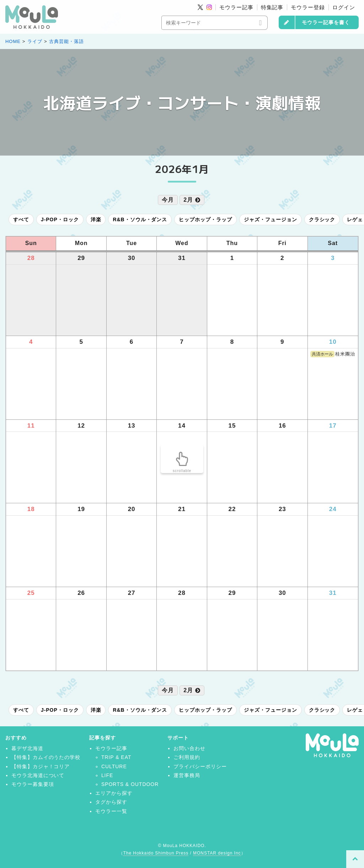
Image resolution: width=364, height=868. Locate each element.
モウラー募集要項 (33, 784)
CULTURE (114, 766)
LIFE (107, 775)
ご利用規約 (187, 757)
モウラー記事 (236, 7)
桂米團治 (333, 354)
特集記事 (272, 7)
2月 (192, 200)
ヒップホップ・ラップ (205, 219)
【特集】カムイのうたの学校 (46, 757)
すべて (21, 219)
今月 (168, 200)
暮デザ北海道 (27, 748)
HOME (13, 41)
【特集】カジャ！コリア (41, 766)
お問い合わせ (189, 748)
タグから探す (111, 802)
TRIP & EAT (116, 757)
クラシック (322, 219)
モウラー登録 (308, 7)
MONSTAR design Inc (217, 853)
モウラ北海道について (38, 775)
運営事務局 (187, 775)
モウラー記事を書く (326, 22)
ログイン (344, 7)
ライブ (35, 41)
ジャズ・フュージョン (271, 219)
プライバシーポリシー (200, 766)
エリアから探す (114, 793)
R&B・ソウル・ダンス (140, 219)
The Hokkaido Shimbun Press (156, 853)
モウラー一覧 (111, 811)
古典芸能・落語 (66, 41)
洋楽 (96, 219)
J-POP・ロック (60, 219)
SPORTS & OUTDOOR (130, 784)
